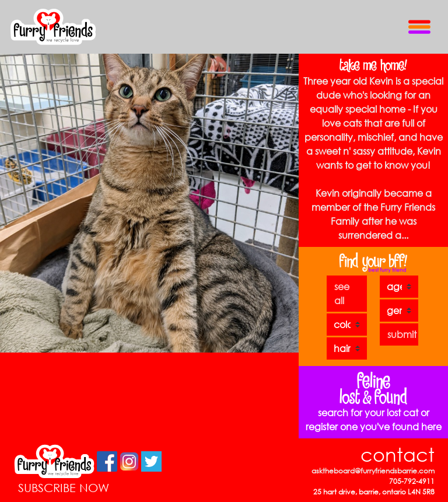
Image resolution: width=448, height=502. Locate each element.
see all (342, 293)
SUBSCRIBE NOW (64, 488)
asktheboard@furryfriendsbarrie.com (373, 471)
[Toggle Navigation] (419, 27)
